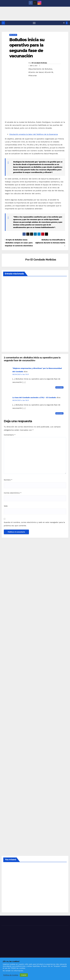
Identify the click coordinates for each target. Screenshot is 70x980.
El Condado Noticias (39, 63)
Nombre (8, 480)
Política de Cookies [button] (11, 975)
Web (6, 506)
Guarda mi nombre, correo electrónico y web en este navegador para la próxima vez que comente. (34, 524)
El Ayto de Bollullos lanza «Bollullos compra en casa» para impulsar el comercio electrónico (19, 243)
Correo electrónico (13, 493)
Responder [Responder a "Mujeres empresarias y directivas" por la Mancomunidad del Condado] (59, 388)
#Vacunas (33, 75)
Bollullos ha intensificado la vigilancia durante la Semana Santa (50, 243)
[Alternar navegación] (34, 23)
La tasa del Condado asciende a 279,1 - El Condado (34, 397)
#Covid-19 (49, 72)
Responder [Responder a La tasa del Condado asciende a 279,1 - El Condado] (59, 413)
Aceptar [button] (24, 975)
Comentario (10, 435)
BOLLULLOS (13, 35)
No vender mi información (13, 971)
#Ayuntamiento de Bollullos (40, 69)
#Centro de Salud (36, 72)
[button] (64, 23)
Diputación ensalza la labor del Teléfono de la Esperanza (34, 134)
